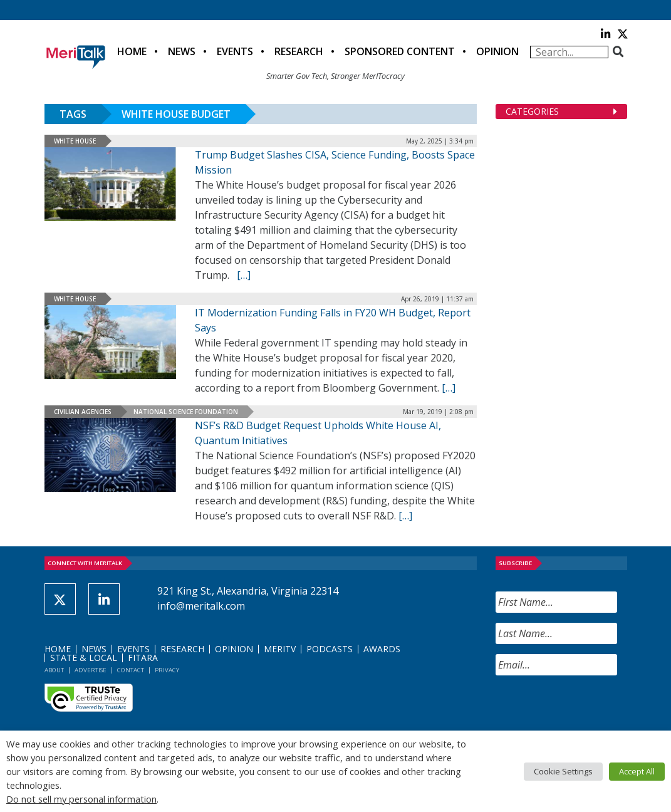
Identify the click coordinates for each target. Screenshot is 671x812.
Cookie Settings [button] (563, 771)
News (182, 51)
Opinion (497, 51)
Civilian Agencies (83, 412)
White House (75, 141)
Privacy (167, 670)
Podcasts (330, 649)
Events (235, 51)
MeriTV (280, 649)
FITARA (143, 658)
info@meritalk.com (201, 606)
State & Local (84, 658)
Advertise (91, 670)
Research (299, 51)
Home (132, 51)
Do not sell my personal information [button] (81, 799)
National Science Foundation (186, 412)
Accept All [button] (637, 771)
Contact (131, 670)
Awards (382, 649)
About (54, 670)
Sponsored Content (400, 51)
